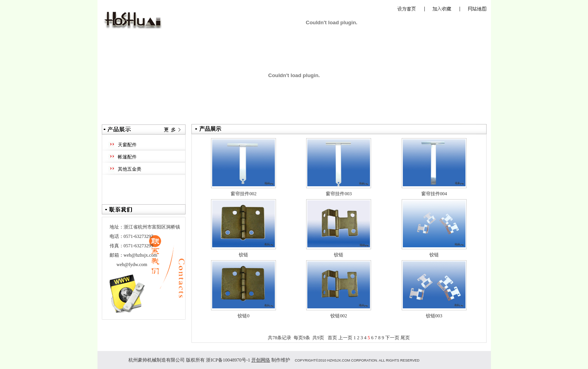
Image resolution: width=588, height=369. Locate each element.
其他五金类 (130, 169)
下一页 (392, 338)
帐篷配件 (127, 157)
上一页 (345, 338)
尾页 (405, 338)
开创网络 (261, 360)
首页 (332, 338)
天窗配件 (127, 145)
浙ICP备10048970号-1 (228, 360)
